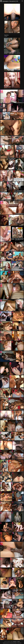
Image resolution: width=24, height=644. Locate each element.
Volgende (15, 642)
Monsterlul (12, 1)
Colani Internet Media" (13, 643)
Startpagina (5, 1)
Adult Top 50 (19, 643)
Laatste (18, 642)
